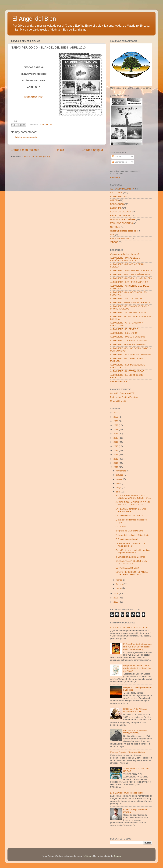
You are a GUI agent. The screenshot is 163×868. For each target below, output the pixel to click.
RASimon (87, 856)
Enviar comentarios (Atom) (37, 156)
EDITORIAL (116, 208)
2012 (116, 459)
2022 (116, 417)
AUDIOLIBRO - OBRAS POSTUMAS (128, 344)
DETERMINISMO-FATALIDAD (130, 516)
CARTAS (114, 200)
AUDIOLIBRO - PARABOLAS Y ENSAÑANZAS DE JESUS (125, 259)
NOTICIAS (115, 227)
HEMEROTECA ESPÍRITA (123, 219)
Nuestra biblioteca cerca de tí (124, 231)
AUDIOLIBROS (117, 196)
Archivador (115, 177)
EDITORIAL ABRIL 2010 (127, 568)
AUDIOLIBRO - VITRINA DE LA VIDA (128, 313)
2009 (116, 593)
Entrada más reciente (25, 150)
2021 (116, 421)
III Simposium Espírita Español (130, 557)
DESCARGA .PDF (34, 97)
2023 (116, 413)
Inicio (60, 150)
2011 (116, 463)
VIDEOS (114, 242)
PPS (112, 235)
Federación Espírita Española (124, 397)
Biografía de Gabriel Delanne (129, 531)
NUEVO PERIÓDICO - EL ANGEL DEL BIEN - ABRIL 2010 (132, 573)
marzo (119, 580)
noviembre (121, 471)
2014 (116, 450)
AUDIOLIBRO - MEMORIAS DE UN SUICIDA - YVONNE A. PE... (133, 503)
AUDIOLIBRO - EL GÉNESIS (124, 329)
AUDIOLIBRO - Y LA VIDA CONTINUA (129, 341)
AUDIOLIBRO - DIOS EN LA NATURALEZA (131, 278)
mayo (119, 487)
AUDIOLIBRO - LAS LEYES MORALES (129, 282)
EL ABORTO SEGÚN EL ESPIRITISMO (129, 628)
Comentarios (119, 162)
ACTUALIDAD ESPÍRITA (122, 189)
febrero (120, 584)
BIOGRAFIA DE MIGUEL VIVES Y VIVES (135, 732)
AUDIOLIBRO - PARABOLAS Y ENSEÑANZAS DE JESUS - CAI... (133, 497)
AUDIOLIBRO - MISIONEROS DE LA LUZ (130, 302)
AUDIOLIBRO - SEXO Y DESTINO (127, 299)
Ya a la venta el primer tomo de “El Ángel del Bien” (132, 545)
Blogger (117, 856)
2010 (116, 467)
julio (118, 483)
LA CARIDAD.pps (119, 381)
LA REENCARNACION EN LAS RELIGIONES (131, 510)
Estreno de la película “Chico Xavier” (133, 535)
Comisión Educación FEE (122, 393)
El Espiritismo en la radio (127, 539)
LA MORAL (121, 527)
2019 (116, 429)
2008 (116, 598)
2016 (116, 442)
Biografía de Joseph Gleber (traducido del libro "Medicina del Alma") (137, 668)
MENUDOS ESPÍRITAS (121, 223)
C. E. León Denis (118, 401)
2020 (116, 425)
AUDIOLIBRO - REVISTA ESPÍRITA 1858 (130, 274)
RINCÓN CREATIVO (120, 238)
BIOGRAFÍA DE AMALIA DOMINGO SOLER (135, 710)
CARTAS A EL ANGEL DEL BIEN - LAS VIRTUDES (132, 562)
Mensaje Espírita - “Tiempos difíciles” (128, 752)
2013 (116, 455)
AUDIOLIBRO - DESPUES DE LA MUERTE (131, 271)
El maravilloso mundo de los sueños (127, 793)
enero (119, 588)
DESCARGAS (46, 125)
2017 (116, 438)
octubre (120, 475)
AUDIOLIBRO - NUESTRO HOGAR (127, 371)
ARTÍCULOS (116, 193)
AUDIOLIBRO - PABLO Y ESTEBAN (128, 337)
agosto (120, 479)
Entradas (118, 157)
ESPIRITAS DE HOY (120, 216)
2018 (116, 434)
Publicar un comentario (26, 137)
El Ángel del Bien (34, 19)
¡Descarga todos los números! (124, 254)
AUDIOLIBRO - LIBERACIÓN (124, 333)
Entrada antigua (92, 150)
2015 (116, 446)
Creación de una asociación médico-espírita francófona (133, 551)
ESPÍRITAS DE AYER (121, 212)
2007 (116, 602)
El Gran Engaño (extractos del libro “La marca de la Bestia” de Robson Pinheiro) (138, 647)
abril (118, 492)
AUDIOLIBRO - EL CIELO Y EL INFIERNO (131, 355)
